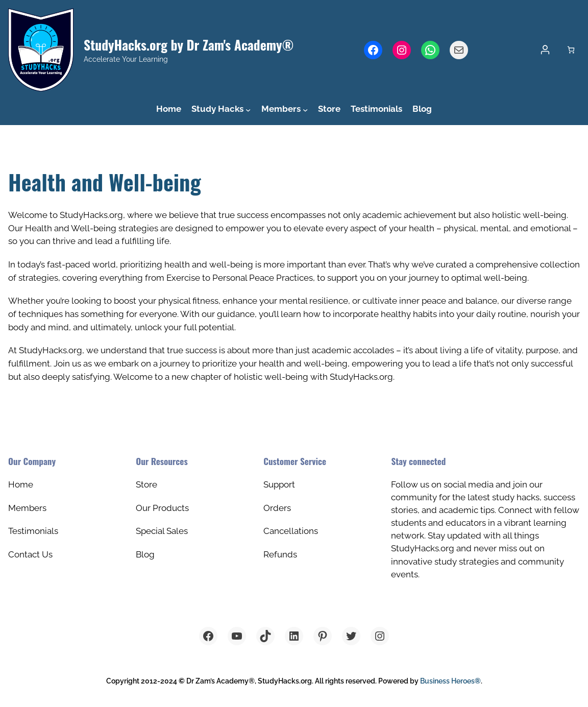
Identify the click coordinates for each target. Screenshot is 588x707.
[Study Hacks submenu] (248, 109)
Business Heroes (450, 681)
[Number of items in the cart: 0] (571, 50)
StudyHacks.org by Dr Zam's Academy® (189, 44)
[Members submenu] (305, 109)
